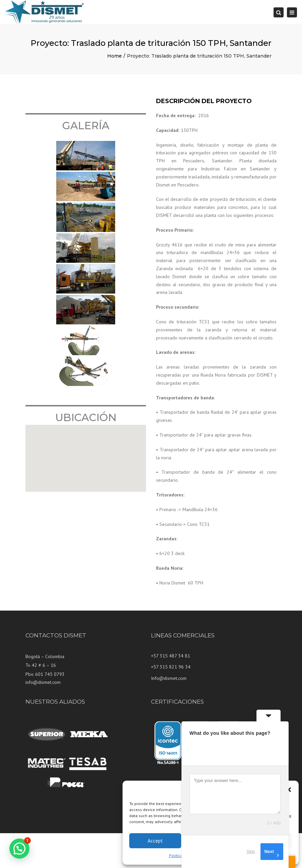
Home (115, 56)
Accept (155, 841)
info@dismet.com (43, 682)
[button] (289, 790)
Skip (251, 852)
